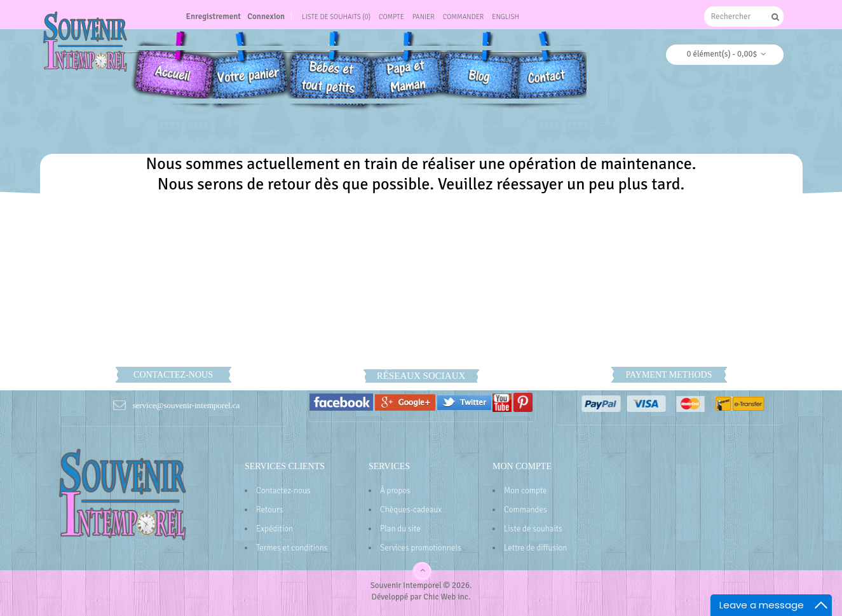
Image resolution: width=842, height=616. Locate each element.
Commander (464, 17)
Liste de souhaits (533, 529)
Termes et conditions (292, 548)
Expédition (275, 529)
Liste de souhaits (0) (336, 17)
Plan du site (400, 529)
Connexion (266, 17)
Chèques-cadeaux (411, 510)
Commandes (526, 510)
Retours (269, 510)
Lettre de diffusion (535, 548)
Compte (391, 17)
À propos (395, 491)
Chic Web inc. (447, 597)
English (506, 17)
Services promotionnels (421, 548)
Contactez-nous (283, 491)
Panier (424, 17)
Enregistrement (214, 17)
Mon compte (526, 491)
